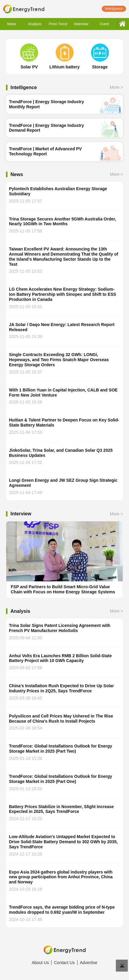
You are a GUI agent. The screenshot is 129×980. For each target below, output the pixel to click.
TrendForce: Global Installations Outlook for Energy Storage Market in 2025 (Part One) (61, 779)
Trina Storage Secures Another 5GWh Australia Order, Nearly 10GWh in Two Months (63, 222)
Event (105, 24)
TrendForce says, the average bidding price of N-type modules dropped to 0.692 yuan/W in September (62, 910)
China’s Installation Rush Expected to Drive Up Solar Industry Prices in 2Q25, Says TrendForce (61, 688)
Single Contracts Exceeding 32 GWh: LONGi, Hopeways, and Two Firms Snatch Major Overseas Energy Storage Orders (59, 360)
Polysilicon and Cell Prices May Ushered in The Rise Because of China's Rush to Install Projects (61, 719)
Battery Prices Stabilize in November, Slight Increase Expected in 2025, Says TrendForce (61, 809)
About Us (40, 963)
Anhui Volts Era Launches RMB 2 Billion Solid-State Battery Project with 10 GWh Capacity (60, 658)
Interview (81, 24)
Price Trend (58, 24)
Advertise (89, 963)
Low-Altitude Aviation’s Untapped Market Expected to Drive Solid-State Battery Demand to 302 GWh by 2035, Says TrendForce (63, 842)
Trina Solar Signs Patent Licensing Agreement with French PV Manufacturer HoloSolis (60, 628)
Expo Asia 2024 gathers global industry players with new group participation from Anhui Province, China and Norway (61, 877)
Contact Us (64, 963)
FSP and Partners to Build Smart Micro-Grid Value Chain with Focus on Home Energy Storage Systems (63, 589)
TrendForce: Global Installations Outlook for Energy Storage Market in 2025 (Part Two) (61, 749)
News (12, 24)
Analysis (35, 24)
